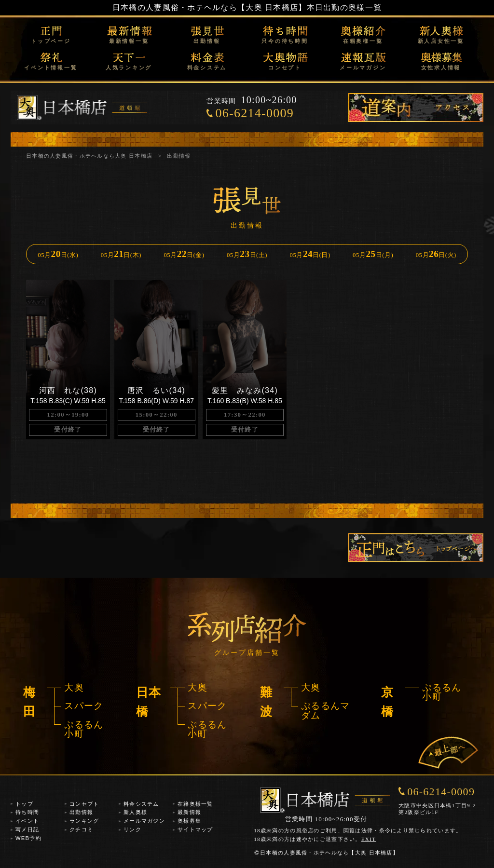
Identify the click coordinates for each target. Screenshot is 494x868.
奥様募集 (189, 821)
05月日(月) (373, 254)
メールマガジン (363, 68)
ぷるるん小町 (84, 729)
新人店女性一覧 (441, 41)
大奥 (74, 687)
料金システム (207, 68)
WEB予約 (28, 838)
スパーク (84, 706)
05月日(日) (310, 254)
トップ (24, 804)
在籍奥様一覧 (363, 41)
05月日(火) (436, 254)
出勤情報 (207, 41)
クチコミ (81, 829)
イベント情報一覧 (51, 68)
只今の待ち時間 (285, 41)
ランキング (84, 821)
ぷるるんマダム (325, 710)
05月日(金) (184, 254)
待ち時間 (27, 812)
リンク (132, 829)
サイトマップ (195, 829)
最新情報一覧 (129, 41)
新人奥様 (135, 812)
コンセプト (285, 68)
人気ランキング (129, 68)
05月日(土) (247, 254)
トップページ (51, 41)
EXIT (369, 839)
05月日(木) (121, 254)
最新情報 (189, 812)
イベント (27, 821)
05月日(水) (58, 254)
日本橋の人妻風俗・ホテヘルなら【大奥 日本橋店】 (210, 7)
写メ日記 (27, 829)
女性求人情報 (441, 68)
